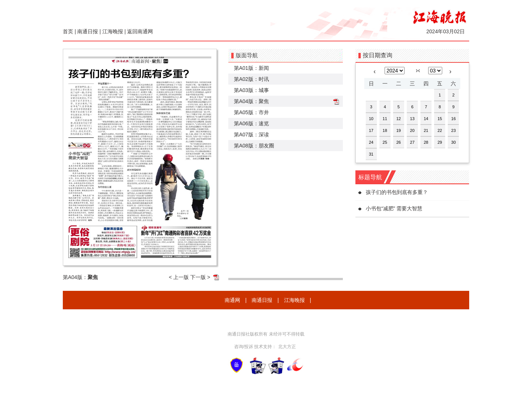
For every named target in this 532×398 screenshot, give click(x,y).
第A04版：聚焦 (251, 101)
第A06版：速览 (251, 123)
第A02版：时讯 (251, 79)
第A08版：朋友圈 (254, 146)
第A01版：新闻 (251, 68)
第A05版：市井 (251, 112)
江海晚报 (113, 31)
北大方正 (287, 347)
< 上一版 (179, 277)
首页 (68, 31)
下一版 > (200, 277)
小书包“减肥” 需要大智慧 (394, 208)
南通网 (232, 300)
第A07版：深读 (251, 135)
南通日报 (88, 31)
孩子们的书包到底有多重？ (397, 192)
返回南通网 (140, 31)
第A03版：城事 (251, 90)
